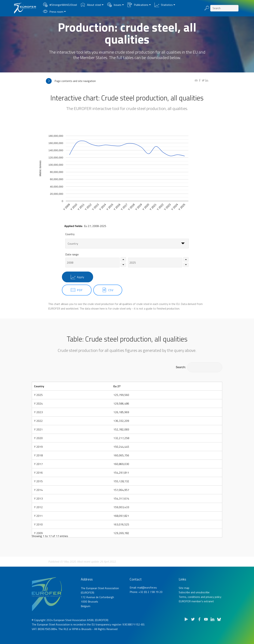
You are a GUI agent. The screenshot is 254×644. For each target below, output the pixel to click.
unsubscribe (203, 604)
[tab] (120, 81)
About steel (91, 5)
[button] (120, 81)
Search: (199, 367)
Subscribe (184, 604)
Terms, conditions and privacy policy (200, 609)
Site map (184, 600)
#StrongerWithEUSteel (60, 5)
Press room (53, 12)
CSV (108, 297)
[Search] (224, 8)
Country (70, 237)
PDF (77, 297)
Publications (138, 5)
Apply (78, 284)
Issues (114, 5)
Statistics (164, 5)
